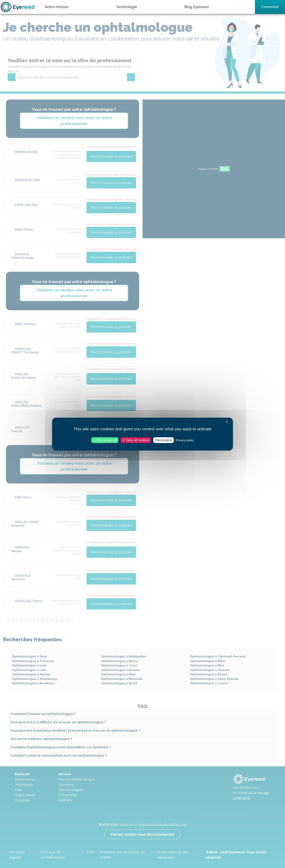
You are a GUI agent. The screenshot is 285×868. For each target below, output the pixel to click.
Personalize (163, 440)
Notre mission (57, 7)
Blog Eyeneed (196, 7)
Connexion (270, 7)
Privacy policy (185, 440)
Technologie (126, 7)
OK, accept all (105, 440)
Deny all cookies (136, 440)
